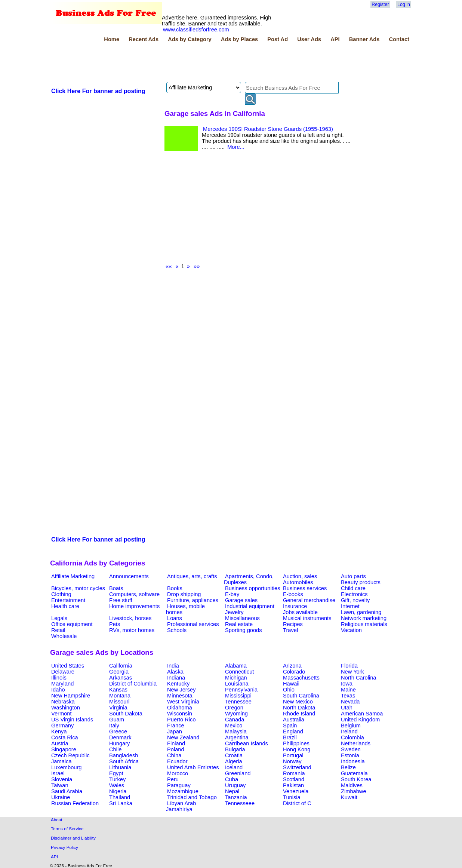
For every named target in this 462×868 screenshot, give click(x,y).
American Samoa (362, 714)
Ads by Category (190, 39)
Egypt (116, 773)
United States (68, 666)
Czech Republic (70, 755)
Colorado (294, 672)
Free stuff (121, 600)
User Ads (309, 39)
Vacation (351, 630)
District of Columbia (133, 684)
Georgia (119, 672)
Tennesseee (240, 803)
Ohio (289, 690)
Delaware (63, 672)
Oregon (234, 708)
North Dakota (299, 708)
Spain (290, 726)
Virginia (118, 708)
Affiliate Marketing (73, 576)
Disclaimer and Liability (73, 838)
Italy (114, 726)
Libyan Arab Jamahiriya (181, 806)
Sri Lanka (121, 803)
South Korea (356, 779)
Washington (66, 708)
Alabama (236, 666)
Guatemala (354, 773)
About (57, 820)
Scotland (294, 779)
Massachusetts (301, 678)
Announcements (129, 576)
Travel (290, 630)
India (173, 666)
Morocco (178, 773)
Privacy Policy (64, 847)
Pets (115, 624)
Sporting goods (244, 630)
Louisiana (237, 684)
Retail (58, 630)
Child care (353, 588)
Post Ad (278, 39)
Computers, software (134, 594)
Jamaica (61, 761)
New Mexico (298, 702)
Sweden (351, 749)
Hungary (119, 743)
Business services (305, 588)
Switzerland (297, 767)
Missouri (119, 702)
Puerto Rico (181, 720)
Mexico (234, 726)
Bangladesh (124, 755)
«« (169, 266)
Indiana (176, 678)
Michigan (236, 678)
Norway (292, 761)
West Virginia (183, 702)
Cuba (232, 779)
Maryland (62, 684)
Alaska (175, 672)
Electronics (354, 594)
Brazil (290, 737)
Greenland (238, 773)
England (293, 731)
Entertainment (68, 600)
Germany (62, 726)
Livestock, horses (130, 618)
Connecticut (239, 672)
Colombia (352, 737)
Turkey (117, 779)
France (176, 726)
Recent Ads (144, 39)
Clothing (61, 594)
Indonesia (353, 761)
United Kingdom (360, 720)
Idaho (58, 690)
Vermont (61, 714)
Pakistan (293, 785)
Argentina (237, 737)
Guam (117, 720)
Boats (116, 588)
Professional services (193, 624)
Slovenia (62, 779)
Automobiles (298, 582)
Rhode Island (299, 714)
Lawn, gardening (361, 612)
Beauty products (361, 582)
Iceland (234, 767)
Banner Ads (364, 39)
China (174, 755)
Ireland (349, 731)
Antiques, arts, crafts (192, 576)
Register (380, 4)
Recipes (293, 624)
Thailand (120, 797)
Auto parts (353, 576)
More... (236, 147)
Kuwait (349, 797)
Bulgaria (235, 749)
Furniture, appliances (193, 600)
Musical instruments (307, 618)
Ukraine (61, 797)
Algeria (234, 761)
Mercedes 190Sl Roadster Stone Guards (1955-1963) (268, 129)
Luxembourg (66, 767)
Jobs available (300, 612)
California (121, 666)
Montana (120, 696)
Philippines (296, 743)
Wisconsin (180, 714)
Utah (347, 708)
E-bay (232, 594)
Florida (349, 666)
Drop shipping (184, 594)
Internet (350, 606)
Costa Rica (65, 737)
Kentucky (178, 684)
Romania (294, 773)
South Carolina (301, 696)
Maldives (352, 785)
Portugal (293, 755)
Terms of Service (67, 829)
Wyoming (236, 714)
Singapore (64, 749)
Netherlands (356, 743)
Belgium (351, 726)
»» (197, 266)
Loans (175, 618)
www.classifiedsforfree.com (196, 30)
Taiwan (60, 785)
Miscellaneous (242, 618)
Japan (175, 731)
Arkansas (121, 678)
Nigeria (118, 791)
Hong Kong (297, 749)
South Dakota (126, 714)
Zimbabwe (354, 791)
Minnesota (180, 696)
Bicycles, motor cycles (78, 588)
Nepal (232, 791)
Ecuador (177, 761)
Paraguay (179, 785)
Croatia (234, 755)
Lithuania (120, 767)
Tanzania (236, 797)
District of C (297, 803)
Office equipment (72, 624)
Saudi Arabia (67, 791)
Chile (115, 749)
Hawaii (291, 684)
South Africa (124, 761)
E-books (293, 594)
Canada (235, 720)
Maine (348, 690)
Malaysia (236, 731)
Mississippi (238, 696)
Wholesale (64, 636)
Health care (65, 606)
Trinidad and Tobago (192, 797)
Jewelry (234, 612)
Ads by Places (239, 39)
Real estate (239, 624)
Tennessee (238, 702)
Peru (173, 779)
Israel (58, 773)
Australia (294, 720)
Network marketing (364, 618)
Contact (399, 39)
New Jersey (181, 690)
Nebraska (63, 702)
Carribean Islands (247, 743)
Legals (59, 618)
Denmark (120, 737)
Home (112, 39)
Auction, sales (300, 576)
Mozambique (183, 791)
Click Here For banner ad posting (98, 91)
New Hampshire (71, 696)
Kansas (118, 690)
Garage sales (241, 600)
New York (352, 672)
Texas (348, 696)
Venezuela (296, 791)
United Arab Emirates (193, 767)
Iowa (347, 684)
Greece (118, 731)
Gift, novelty (355, 600)
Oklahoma (180, 708)
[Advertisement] (186, 63)
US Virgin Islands (72, 720)
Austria (60, 743)
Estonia (350, 755)
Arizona (292, 666)
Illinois (59, 678)
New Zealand (183, 737)
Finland (176, 743)
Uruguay (235, 785)
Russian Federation (75, 803)
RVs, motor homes (132, 630)
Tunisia (292, 797)
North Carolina (359, 678)
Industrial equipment (250, 606)
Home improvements (134, 606)
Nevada (350, 702)
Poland (176, 749)
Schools (177, 630)
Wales (117, 785)
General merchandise (309, 600)
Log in (404, 4)
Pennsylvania (241, 690)
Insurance (295, 606)
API (335, 39)
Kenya (59, 731)
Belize (348, 767)
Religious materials (364, 624)
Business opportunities (252, 588)
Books (175, 588)
